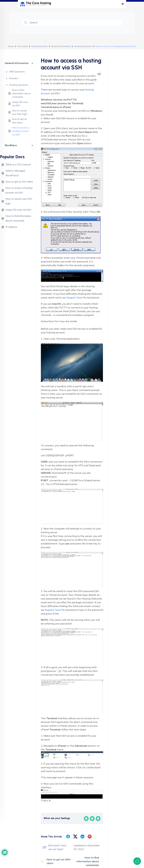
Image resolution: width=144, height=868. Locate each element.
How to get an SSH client (19, 121)
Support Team (74, 297)
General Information (61, 46)
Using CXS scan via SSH (20, 104)
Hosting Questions (83, 46)
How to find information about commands (21, 94)
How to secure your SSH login (20, 112)
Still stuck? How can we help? (54, 847)
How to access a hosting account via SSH (21, 131)
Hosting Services (39, 46)
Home (11, 46)
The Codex (23, 46)
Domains (14, 78)
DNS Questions (17, 72)
